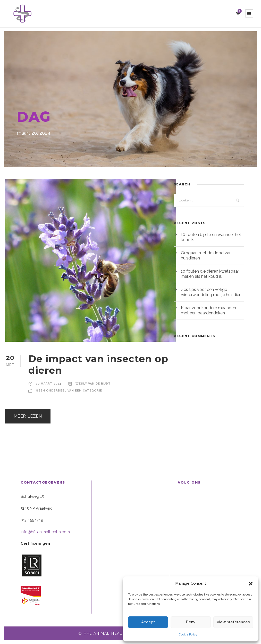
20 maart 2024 (49, 384)
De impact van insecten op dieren (98, 364)
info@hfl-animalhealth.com (45, 532)
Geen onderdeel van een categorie (69, 391)
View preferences (233, 622)
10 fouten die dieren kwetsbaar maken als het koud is (210, 274)
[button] (251, 584)
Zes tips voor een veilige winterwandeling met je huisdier (211, 292)
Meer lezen (28, 416)
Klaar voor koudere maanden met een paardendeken (208, 310)
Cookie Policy (188, 634)
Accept (148, 622)
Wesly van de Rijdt (93, 384)
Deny (191, 622)
